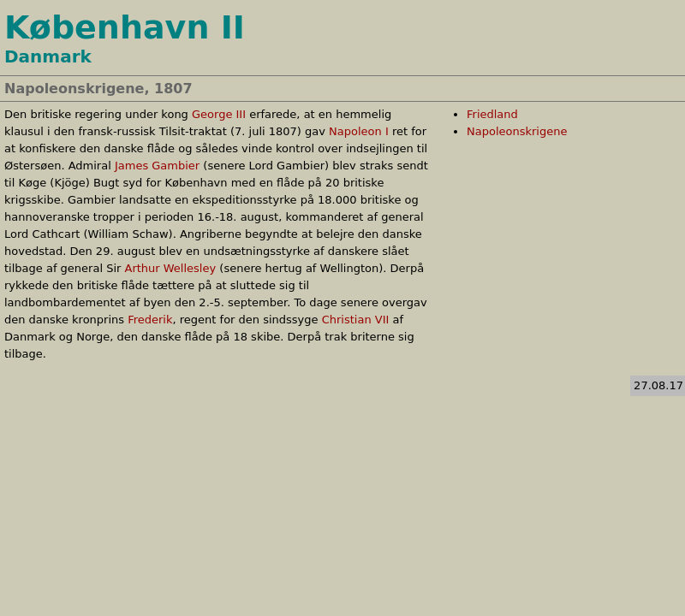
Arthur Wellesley (170, 268)
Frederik (150, 320)
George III (219, 114)
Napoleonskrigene (517, 131)
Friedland (492, 114)
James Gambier (157, 166)
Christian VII (356, 320)
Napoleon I (359, 131)
